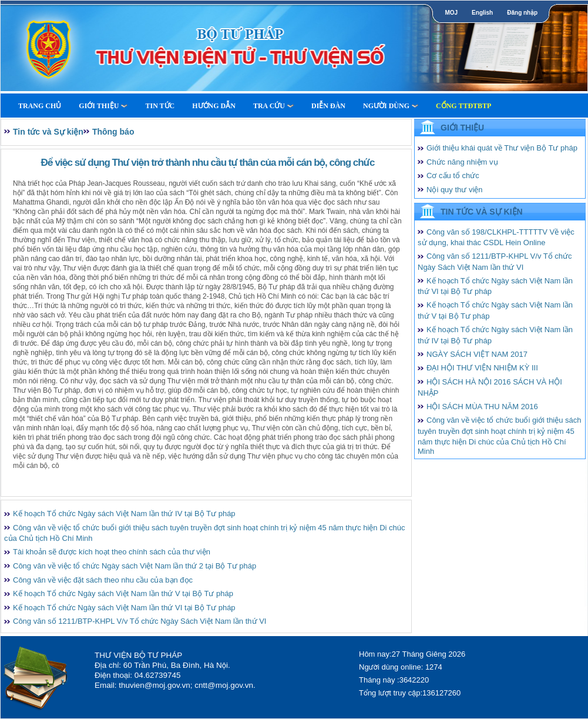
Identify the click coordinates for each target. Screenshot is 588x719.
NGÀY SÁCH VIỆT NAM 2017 (477, 354)
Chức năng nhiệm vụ (462, 162)
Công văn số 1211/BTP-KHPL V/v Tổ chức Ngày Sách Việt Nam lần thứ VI (140, 621)
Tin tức (160, 106)
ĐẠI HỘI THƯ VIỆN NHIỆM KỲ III (482, 368)
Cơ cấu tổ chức (453, 175)
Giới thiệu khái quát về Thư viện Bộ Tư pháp (502, 148)
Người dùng (391, 106)
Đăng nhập (522, 13)
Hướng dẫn (214, 106)
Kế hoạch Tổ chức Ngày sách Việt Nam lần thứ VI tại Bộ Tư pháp (124, 608)
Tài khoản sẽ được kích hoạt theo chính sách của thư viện (112, 552)
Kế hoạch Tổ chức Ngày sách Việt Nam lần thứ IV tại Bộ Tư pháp (124, 514)
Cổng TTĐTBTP (463, 106)
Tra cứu (273, 106)
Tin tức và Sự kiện (48, 132)
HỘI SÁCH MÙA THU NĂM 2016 (482, 407)
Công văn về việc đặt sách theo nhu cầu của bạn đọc (103, 580)
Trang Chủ (40, 106)
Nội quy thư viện (455, 190)
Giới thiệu (103, 106)
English (482, 13)
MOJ (451, 13)
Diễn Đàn (328, 106)
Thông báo (113, 132)
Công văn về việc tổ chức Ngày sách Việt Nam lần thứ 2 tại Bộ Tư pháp (135, 566)
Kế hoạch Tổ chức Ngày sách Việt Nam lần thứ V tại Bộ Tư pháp (123, 593)
